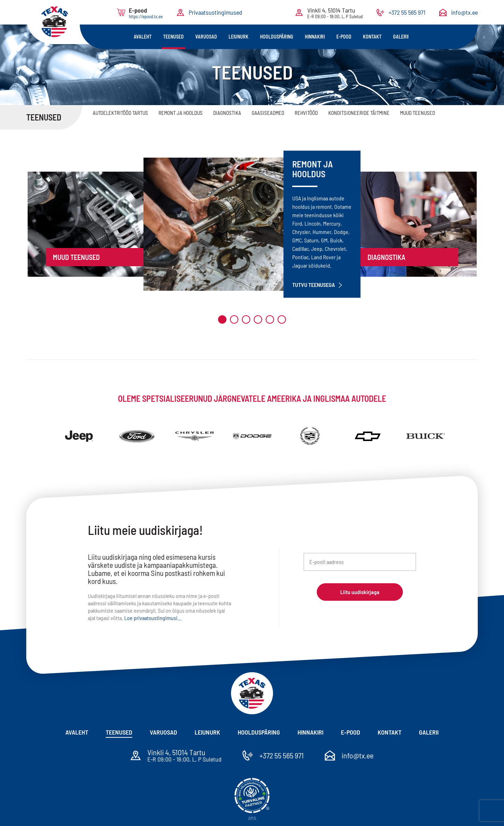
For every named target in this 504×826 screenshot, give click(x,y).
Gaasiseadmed (268, 113)
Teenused (173, 37)
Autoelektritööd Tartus (120, 113)
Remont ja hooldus (181, 113)
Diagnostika (227, 113)
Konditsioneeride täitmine (359, 113)
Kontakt (372, 37)
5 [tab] (270, 319)
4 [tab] (258, 319)
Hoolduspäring (277, 37)
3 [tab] (246, 319)
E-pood (344, 37)
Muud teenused (418, 113)
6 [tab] (282, 319)
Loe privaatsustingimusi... (153, 618)
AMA (252, 818)
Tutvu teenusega (317, 285)
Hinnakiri (315, 37)
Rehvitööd (306, 113)
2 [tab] (234, 319)
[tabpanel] (252, 224)
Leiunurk (239, 37)
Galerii (401, 37)
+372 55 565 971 (407, 12)
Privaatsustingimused (215, 12)
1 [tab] (222, 319)
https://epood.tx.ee (146, 16)
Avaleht (143, 37)
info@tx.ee (464, 12)
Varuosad (206, 37)
